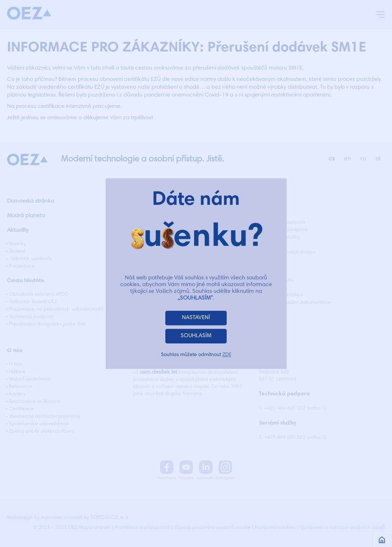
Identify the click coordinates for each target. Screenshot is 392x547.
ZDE (227, 355)
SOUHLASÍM (196, 336)
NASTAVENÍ (196, 318)
